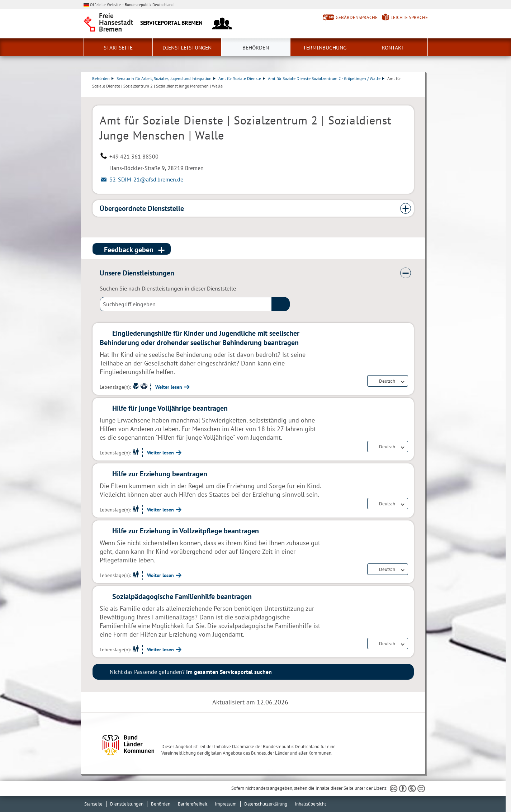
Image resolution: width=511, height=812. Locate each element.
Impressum (226, 804)
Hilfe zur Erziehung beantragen (160, 474)
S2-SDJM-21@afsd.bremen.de (146, 179)
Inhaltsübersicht (310, 804)
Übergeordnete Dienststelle (142, 208)
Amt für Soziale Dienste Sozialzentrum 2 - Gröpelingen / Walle (327, 78)
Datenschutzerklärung (266, 804)
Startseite (118, 48)
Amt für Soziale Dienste (242, 78)
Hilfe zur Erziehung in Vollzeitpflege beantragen (186, 531)
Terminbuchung (325, 48)
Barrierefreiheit (193, 804)
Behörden (256, 48)
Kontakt (393, 48)
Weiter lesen (169, 387)
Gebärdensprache (357, 17)
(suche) (281, 304)
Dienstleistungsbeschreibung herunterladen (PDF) (412, 93)
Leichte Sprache (409, 17)
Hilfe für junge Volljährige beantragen (170, 408)
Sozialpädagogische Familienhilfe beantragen (182, 596)
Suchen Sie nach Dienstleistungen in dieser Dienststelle (168, 288)
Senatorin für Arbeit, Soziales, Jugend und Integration (166, 78)
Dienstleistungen (187, 48)
